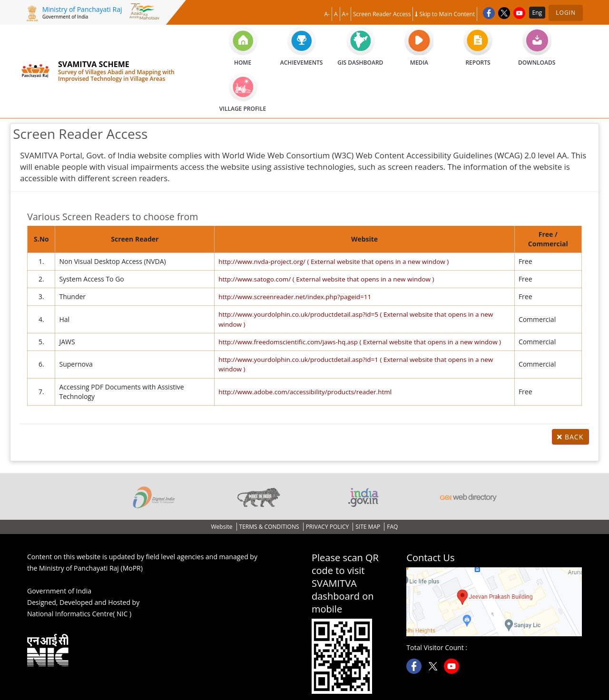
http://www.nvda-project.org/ (333, 261)
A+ (345, 14)
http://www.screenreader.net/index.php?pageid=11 (293, 297)
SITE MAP (368, 526)
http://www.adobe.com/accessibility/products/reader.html (303, 391)
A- (327, 14)
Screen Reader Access (382, 14)
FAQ (392, 526)
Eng (537, 13)
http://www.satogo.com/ (325, 279)
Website (223, 526)
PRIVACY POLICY (328, 526)
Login (566, 13)
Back (570, 436)
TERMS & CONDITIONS (270, 526)
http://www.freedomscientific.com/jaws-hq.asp (360, 341)
